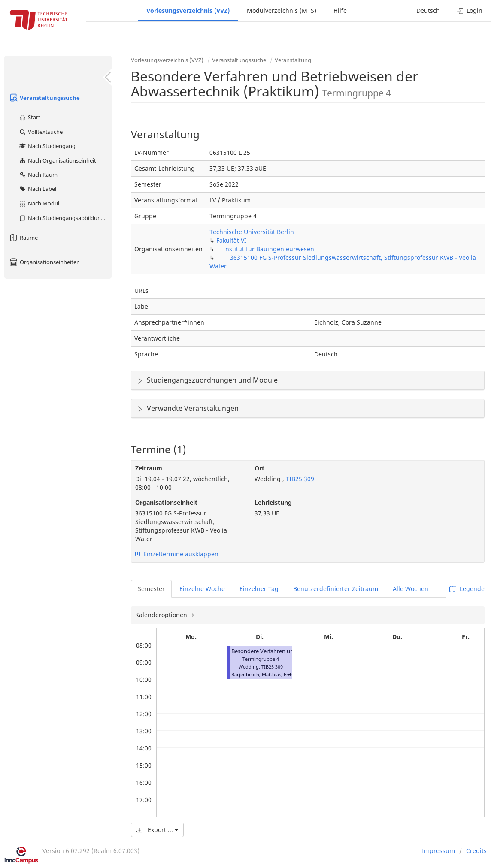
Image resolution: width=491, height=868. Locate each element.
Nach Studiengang (47, 146)
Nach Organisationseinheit (57, 160)
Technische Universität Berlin (252, 232)
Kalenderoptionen (162, 615)
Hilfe (340, 11)
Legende (467, 589)
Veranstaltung (293, 60)
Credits (476, 851)
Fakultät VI (231, 240)
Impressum (438, 851)
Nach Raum (38, 175)
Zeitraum (149, 468)
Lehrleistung (273, 502)
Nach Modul (39, 203)
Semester (151, 589)
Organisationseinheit (166, 502)
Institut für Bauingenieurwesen (269, 249)
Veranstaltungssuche (44, 98)
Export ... (157, 830)
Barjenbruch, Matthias (256, 674)
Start (29, 117)
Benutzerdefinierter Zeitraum (336, 589)
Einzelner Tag (259, 589)
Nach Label (37, 189)
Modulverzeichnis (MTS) (282, 11)
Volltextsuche (41, 132)
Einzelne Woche (202, 589)
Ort (259, 468)
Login (470, 11)
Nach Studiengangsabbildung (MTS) (65, 218)
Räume (23, 238)
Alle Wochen (411, 589)
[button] (288, 674)
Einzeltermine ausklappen (177, 554)
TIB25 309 (299, 479)
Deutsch (428, 11)
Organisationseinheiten (44, 262)
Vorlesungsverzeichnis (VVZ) (188, 11)
